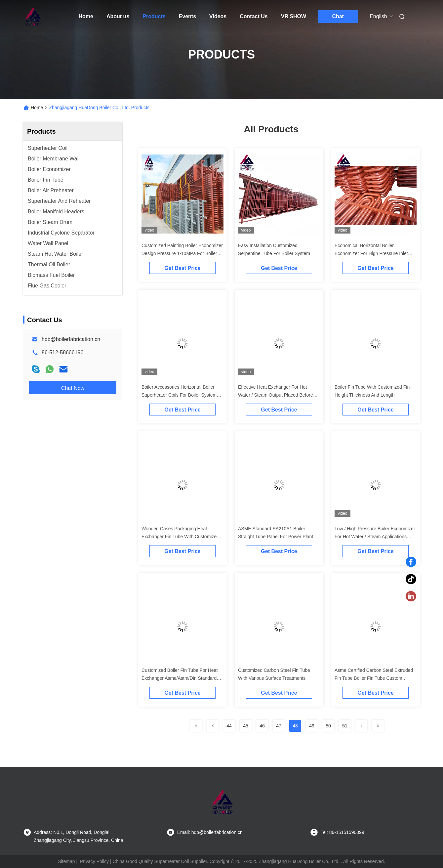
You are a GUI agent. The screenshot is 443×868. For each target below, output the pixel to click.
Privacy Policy (94, 861)
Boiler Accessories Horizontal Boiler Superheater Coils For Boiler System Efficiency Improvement (179, 395)
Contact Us (254, 16)
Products (154, 16)
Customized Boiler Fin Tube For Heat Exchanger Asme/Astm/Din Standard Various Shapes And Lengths (180, 678)
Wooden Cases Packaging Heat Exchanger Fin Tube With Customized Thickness (180, 537)
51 (345, 726)
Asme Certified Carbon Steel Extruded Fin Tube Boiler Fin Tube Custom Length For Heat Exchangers (374, 678)
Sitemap (66, 861)
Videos (218, 16)
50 (328, 726)
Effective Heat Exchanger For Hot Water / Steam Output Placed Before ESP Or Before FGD (276, 395)
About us (118, 16)
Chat (338, 16)
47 (279, 726)
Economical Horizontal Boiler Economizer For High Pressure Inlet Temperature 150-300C (371, 253)
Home (86, 16)
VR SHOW (294, 16)
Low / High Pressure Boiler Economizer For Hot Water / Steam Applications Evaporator (375, 537)
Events (187, 16)
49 (312, 726)
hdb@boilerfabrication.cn (71, 339)
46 (262, 726)
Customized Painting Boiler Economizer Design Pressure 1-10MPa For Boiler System (182, 253)
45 (246, 726)
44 (229, 726)
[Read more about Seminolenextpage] (196, 726)
